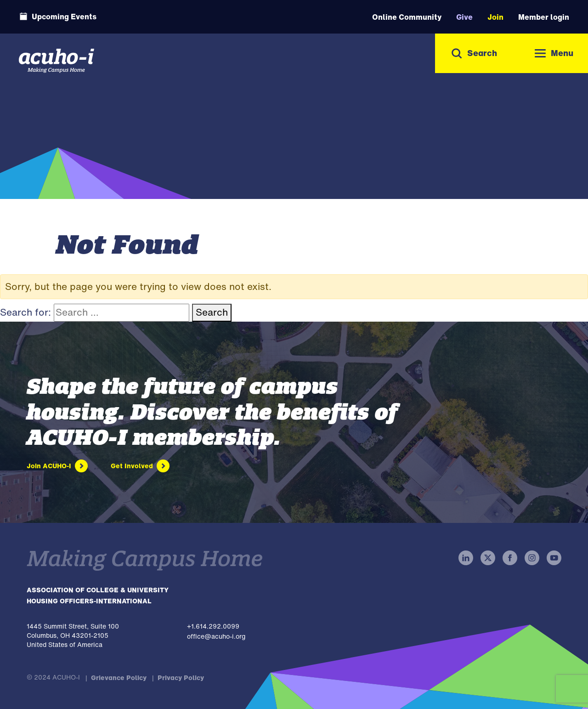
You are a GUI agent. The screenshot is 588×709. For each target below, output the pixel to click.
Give (464, 17)
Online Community (407, 17)
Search (212, 312)
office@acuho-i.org (216, 636)
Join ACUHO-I (49, 466)
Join (495, 17)
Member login (544, 17)
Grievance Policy (119, 678)
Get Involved (132, 466)
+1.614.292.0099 (213, 626)
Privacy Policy (181, 678)
